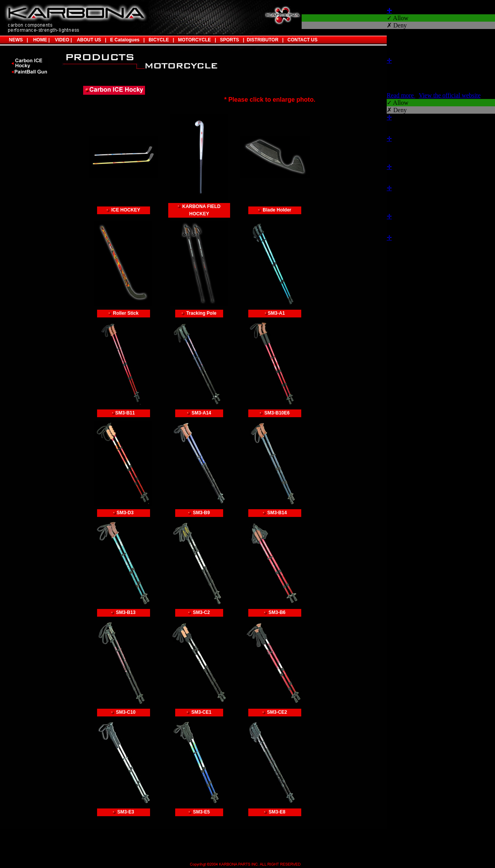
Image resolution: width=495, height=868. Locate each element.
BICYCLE (159, 40)
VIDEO (61, 40)
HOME (39, 40)
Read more (401, 95)
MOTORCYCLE (194, 40)
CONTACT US (302, 40)
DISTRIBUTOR (261, 40)
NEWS (16, 40)
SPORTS (228, 40)
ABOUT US (89, 40)
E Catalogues (125, 40)
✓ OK (484, 274)
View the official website (450, 95)
